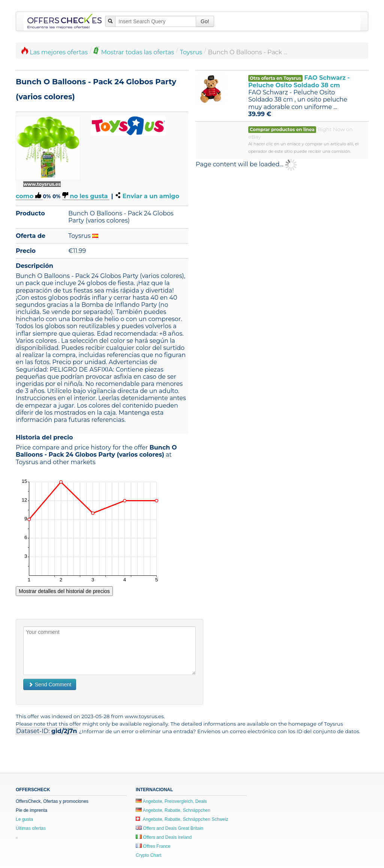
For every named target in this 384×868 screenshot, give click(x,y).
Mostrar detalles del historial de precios (64, 591)
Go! (205, 21)
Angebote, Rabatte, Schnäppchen (173, 810)
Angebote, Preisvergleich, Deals (171, 801)
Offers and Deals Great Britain (169, 828)
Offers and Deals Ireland (164, 837)
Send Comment (50, 684)
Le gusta (24, 819)
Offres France (153, 846)
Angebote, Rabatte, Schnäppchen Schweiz (182, 819)
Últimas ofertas (31, 828)
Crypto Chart (148, 855)
